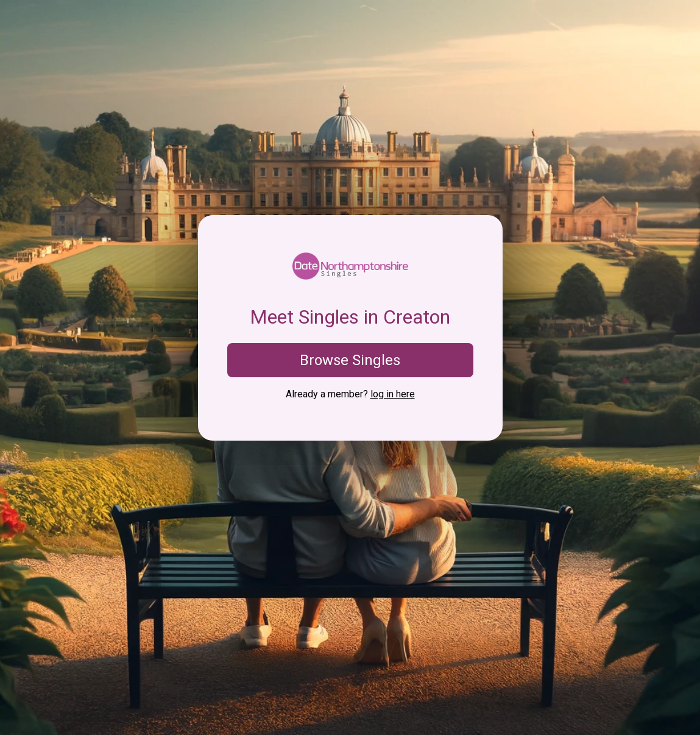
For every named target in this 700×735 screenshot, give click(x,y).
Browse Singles (350, 360)
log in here (393, 394)
